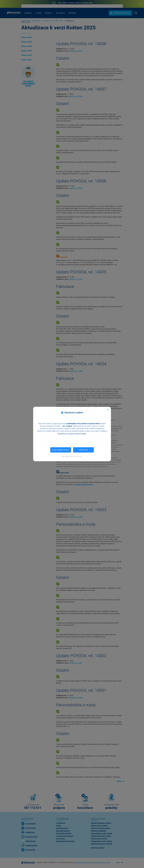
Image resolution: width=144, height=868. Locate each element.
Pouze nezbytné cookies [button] (61, 450)
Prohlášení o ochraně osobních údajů (72, 433)
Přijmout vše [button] (83, 450)
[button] (72, 457)
